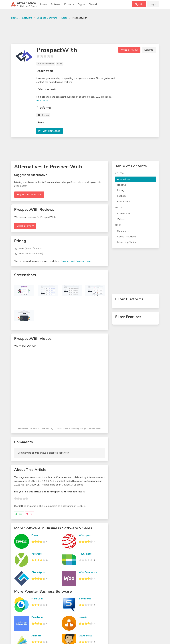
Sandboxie (85, 599)
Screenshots (124, 214)
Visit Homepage (51, 131)
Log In (153, 4)
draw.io (83, 617)
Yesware (37, 554)
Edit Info (149, 50)
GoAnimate (86, 636)
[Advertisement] (85, 31)
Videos (121, 219)
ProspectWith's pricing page (76, 261)
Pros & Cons (124, 202)
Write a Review (129, 50)
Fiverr (35, 535)
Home (44, 4)
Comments (123, 231)
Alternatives (124, 179)
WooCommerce (88, 572)
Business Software (47, 18)
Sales (64, 18)
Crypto (81, 4)
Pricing (121, 190)
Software (56, 4)
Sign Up (139, 4)
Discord (93, 4)
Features (122, 196)
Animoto (36, 636)
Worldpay (85, 535)
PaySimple (85, 554)
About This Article (127, 237)
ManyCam (37, 599)
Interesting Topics (126, 242)
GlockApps (38, 572)
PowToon (37, 617)
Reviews (122, 185)
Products (69, 4)
